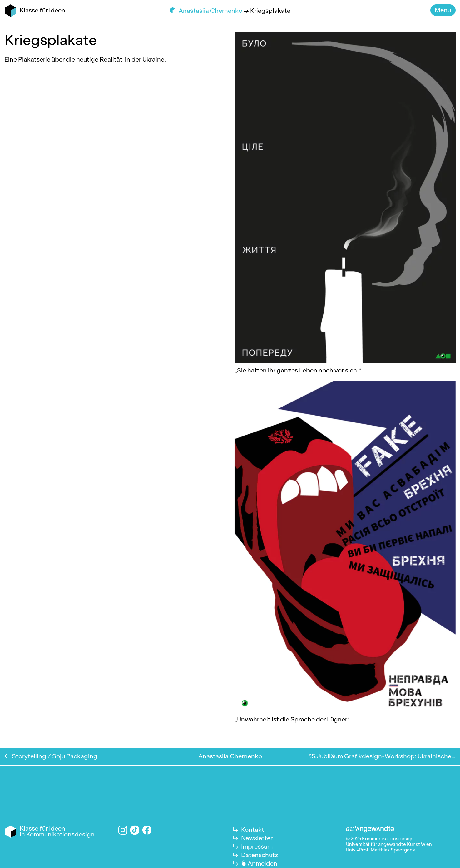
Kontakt (253, 830)
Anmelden (262, 863)
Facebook (147, 830)
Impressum (257, 846)
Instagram (123, 830)
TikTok (135, 830)
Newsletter (257, 838)
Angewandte (370, 829)
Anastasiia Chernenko (211, 11)
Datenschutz (260, 855)
